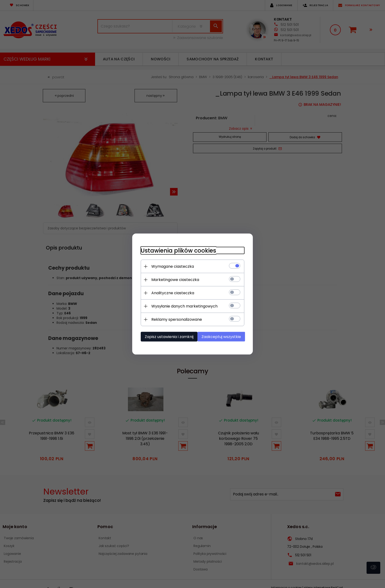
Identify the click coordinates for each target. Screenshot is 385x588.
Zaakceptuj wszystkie (223, 336)
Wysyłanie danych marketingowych (182, 306)
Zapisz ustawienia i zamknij (166, 336)
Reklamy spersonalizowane (174, 319)
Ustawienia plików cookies (176, 250)
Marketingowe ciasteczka (173, 279)
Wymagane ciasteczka (170, 266)
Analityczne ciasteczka (170, 293)
